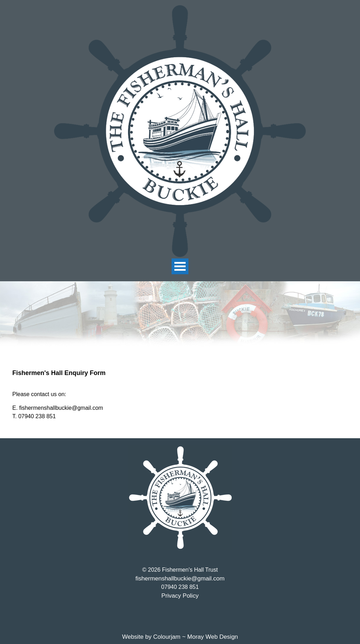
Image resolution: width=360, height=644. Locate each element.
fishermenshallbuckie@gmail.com (180, 579)
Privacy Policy (180, 596)
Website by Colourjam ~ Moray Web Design (180, 637)
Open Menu (180, 266)
